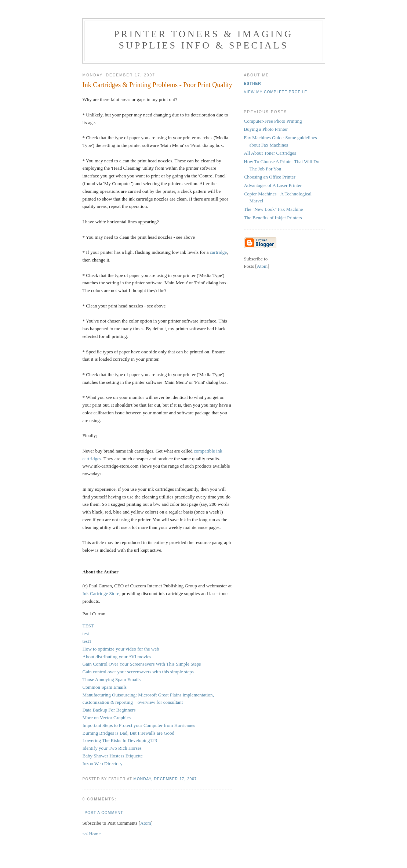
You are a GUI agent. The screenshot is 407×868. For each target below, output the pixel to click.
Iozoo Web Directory (103, 763)
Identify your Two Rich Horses (112, 748)
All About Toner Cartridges (270, 153)
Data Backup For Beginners (109, 710)
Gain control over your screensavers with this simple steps (138, 672)
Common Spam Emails (105, 687)
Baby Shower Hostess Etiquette (113, 756)
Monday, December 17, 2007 (165, 779)
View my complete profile (276, 92)
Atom (146, 823)
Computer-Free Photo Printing (273, 121)
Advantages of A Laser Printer (273, 185)
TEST (88, 626)
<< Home (92, 834)
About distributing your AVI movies (117, 657)
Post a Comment (104, 813)
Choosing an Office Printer (270, 177)
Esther (253, 84)
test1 (87, 641)
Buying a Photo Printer (266, 129)
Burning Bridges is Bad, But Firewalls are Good (129, 733)
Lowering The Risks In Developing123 (120, 740)
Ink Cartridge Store (101, 593)
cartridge (218, 252)
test (86, 633)
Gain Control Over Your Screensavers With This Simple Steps (142, 664)
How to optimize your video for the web (121, 649)
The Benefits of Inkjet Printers (273, 218)
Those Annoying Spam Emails (112, 679)
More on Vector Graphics (107, 718)
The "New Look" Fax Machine (274, 209)
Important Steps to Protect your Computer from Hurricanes (139, 725)
